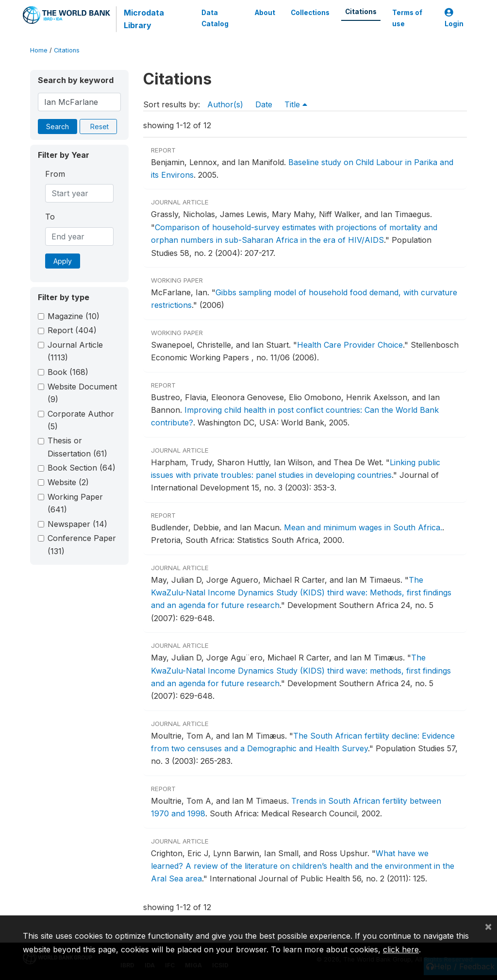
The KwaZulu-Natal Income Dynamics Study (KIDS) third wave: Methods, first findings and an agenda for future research (301, 593)
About (265, 13)
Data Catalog (215, 18)
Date (264, 104)
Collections (310, 13)
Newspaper (77, 524)
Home (39, 50)
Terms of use (407, 18)
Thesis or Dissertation (77, 447)
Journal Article (75, 351)
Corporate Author (81, 420)
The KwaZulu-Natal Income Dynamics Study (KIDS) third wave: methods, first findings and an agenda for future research (301, 670)
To (50, 217)
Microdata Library (144, 19)
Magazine (74, 316)
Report (72, 330)
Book (68, 372)
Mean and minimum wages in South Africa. (363, 527)
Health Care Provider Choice (350, 345)
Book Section (82, 468)
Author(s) (225, 104)
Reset (99, 127)
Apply (63, 261)
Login (454, 18)
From (55, 174)
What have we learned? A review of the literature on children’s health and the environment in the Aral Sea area (303, 866)
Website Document (82, 393)
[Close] (488, 926)
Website (68, 482)
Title (296, 104)
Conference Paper (82, 544)
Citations (361, 12)
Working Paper (75, 503)
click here (401, 949)
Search (58, 127)
